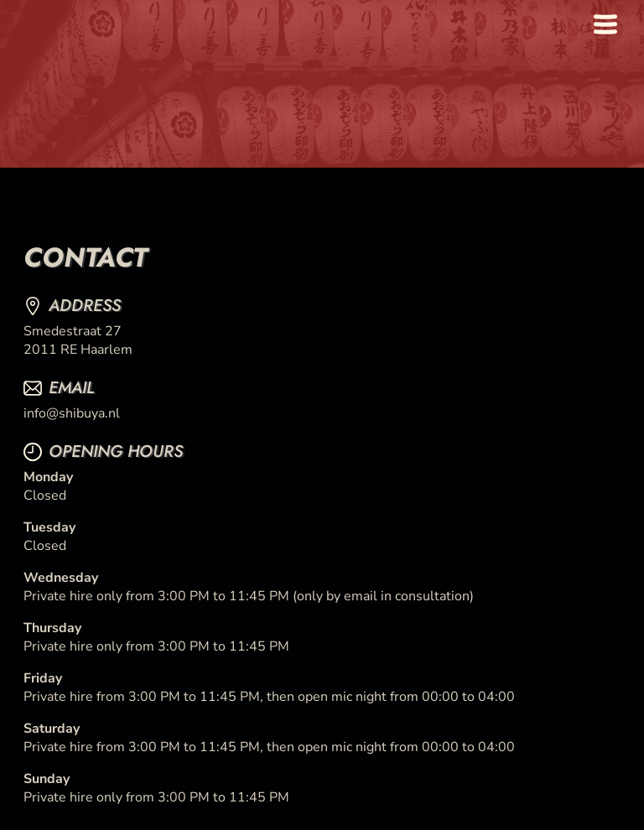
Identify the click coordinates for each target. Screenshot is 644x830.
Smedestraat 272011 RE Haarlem (78, 340)
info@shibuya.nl (72, 413)
